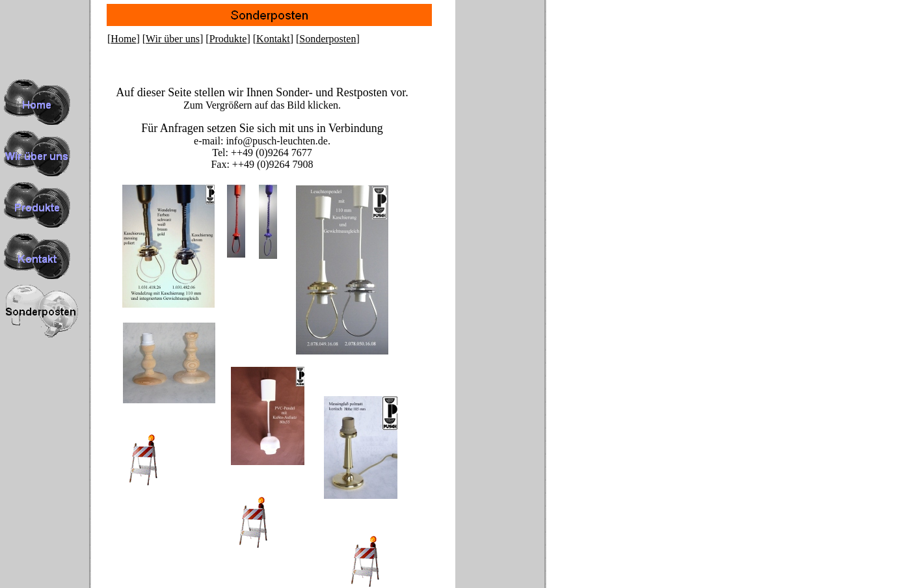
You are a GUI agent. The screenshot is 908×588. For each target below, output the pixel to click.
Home (123, 39)
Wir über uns (173, 39)
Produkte (228, 39)
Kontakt (273, 39)
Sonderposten (327, 39)
